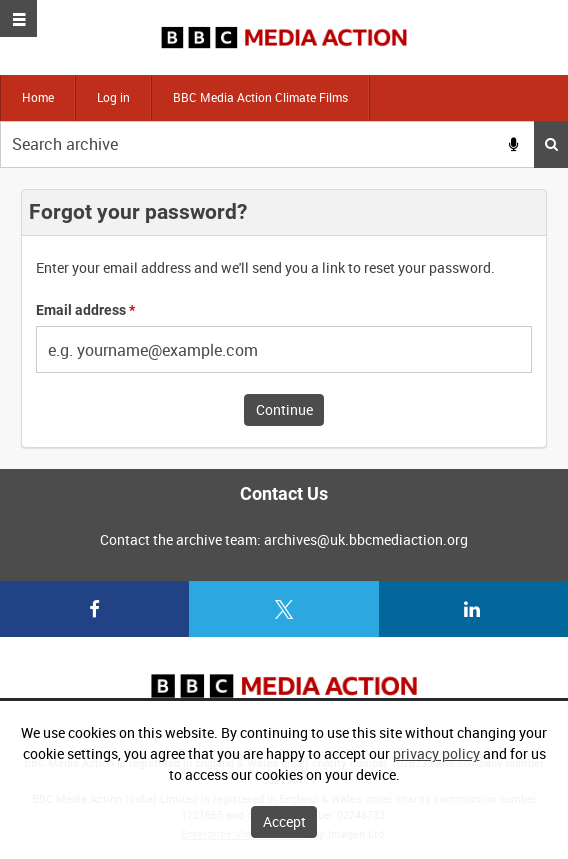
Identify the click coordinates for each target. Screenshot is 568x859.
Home (38, 97)
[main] (284, 318)
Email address (85, 310)
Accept (284, 821)
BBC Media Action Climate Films (260, 97)
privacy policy (436, 753)
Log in (113, 97)
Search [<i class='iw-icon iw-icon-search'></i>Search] (551, 144)
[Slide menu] (18, 18)
